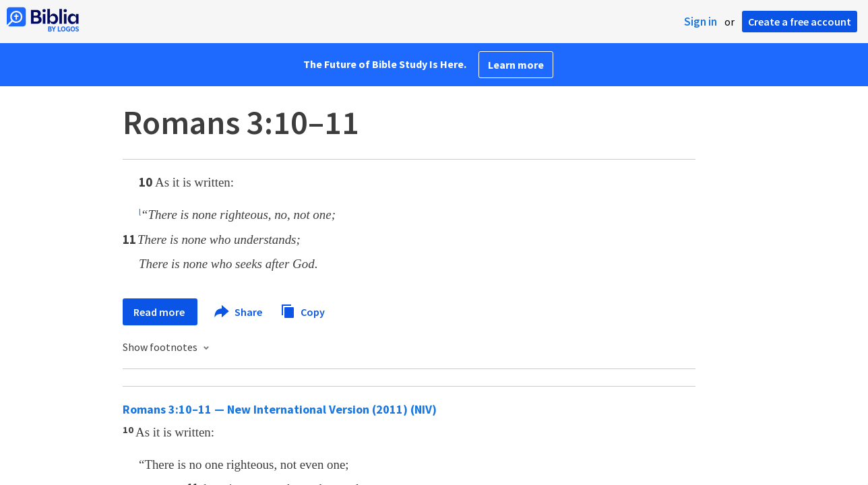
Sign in (701, 22)
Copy (303, 310)
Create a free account (800, 22)
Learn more (516, 65)
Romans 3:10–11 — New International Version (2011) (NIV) (280, 409)
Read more (160, 312)
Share (239, 312)
